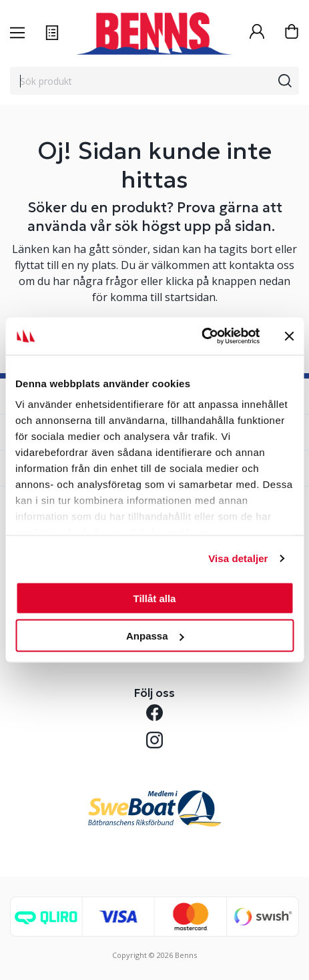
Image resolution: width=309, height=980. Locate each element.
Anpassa (155, 636)
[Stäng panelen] (289, 336)
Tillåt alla (155, 598)
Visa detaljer (238, 558)
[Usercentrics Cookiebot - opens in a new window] (201, 336)
